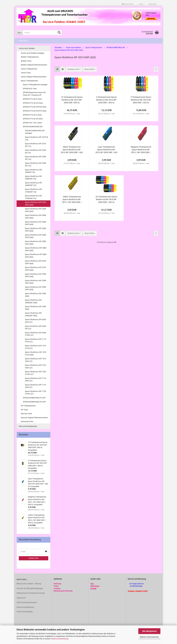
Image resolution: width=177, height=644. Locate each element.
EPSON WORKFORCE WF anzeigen (35, 132)
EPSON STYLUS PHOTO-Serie (35, 111)
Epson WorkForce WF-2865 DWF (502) (36, 256)
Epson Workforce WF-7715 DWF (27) (36, 386)
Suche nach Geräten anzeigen (33, 53)
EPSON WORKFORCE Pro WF (34, 398)
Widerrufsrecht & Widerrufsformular (31, 593)
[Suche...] (20, 32)
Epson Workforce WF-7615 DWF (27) (36, 366)
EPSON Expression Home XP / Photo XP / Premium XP (35, 94)
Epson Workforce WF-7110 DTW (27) (36, 340)
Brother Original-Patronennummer (34, 65)
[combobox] (74, 69)
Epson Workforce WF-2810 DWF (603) (36, 204)
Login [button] (140, 4)
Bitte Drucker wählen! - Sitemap (29, 584)
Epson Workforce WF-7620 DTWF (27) (36, 373)
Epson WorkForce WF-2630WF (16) (34, 171)
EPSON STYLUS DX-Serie (33, 103)
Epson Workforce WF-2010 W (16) (37, 138)
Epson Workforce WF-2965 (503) (36, 308)
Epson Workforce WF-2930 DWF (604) (36, 275)
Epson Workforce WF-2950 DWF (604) (36, 288)
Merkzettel (152, 4)
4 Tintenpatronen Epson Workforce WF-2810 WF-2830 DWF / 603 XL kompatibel (106, 100)
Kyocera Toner (26, 414)
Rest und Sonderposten (28, 426)
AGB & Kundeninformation (27, 602)
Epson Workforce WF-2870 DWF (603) (36, 262)
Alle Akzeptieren (149, 631)
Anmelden (34, 558)
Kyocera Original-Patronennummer (34, 418)
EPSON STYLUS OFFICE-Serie (35, 107)
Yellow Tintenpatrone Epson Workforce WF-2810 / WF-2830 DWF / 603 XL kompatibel (72, 200)
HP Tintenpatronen (28, 406)
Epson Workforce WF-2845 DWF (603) (36, 236)
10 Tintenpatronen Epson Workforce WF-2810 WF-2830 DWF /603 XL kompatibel (72, 100)
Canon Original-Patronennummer (34, 77)
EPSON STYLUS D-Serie (32, 99)
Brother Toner (26, 61)
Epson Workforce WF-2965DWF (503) (34, 314)
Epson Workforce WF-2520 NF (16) (36, 151)
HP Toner (24, 410)
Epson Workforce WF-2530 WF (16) (36, 158)
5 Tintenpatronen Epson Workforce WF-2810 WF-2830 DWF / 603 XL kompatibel (141, 100)
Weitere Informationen (149, 637)
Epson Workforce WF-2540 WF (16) (36, 164)
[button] (128, 4)
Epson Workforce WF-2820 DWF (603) (36, 210)
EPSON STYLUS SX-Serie (33, 119)
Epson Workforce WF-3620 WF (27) (36, 327)
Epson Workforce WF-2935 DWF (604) (36, 282)
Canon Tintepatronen (29, 69)
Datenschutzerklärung (60, 639)
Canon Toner (26, 73)
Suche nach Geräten (27, 48)
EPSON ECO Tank (30, 89)
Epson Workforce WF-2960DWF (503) (34, 301)
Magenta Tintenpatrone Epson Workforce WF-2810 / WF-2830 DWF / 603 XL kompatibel (141, 150)
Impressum (21, 598)
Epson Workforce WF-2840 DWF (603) (36, 230)
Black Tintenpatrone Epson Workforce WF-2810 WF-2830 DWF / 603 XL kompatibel (72, 150)
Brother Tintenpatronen (30, 57)
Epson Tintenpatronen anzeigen (35, 85)
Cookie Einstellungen (25, 612)
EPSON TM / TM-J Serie (32, 123)
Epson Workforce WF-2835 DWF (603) (36, 223)
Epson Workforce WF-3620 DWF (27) (36, 321)
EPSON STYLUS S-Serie (32, 115)
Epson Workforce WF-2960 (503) (36, 295)
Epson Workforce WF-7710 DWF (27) (36, 380)
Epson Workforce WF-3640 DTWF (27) (36, 334)
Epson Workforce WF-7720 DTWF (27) (36, 393)
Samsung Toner (27, 421)
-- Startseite (23, 41)
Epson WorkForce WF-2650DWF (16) (34, 178)
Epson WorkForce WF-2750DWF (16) (34, 191)
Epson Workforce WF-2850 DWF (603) (36, 243)
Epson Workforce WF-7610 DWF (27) (36, 360)
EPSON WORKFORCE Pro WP (34, 402)
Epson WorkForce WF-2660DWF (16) (34, 184)
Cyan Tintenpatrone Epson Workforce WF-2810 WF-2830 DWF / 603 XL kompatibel (106, 150)
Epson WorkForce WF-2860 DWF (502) (36, 249)
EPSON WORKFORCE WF (33, 127)
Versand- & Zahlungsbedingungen (30, 588)
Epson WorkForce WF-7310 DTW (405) (36, 353)
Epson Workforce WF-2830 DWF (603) (36, 217)
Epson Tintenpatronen (29, 81)
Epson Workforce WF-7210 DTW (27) (36, 347)
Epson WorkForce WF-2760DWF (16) (34, 197)
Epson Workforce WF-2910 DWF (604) (36, 269)
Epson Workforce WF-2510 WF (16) (36, 145)
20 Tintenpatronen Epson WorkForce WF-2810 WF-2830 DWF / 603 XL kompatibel (106, 200)
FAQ (92, 584)
